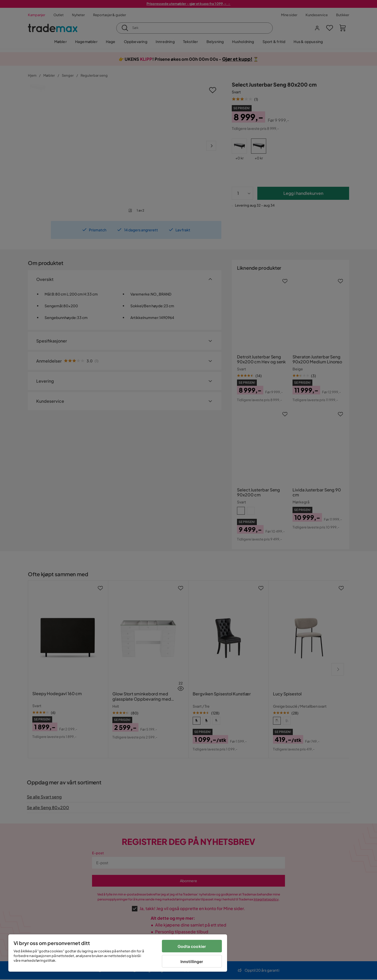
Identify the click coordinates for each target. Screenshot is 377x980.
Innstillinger (192, 961)
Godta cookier (192, 946)
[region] (118, 953)
